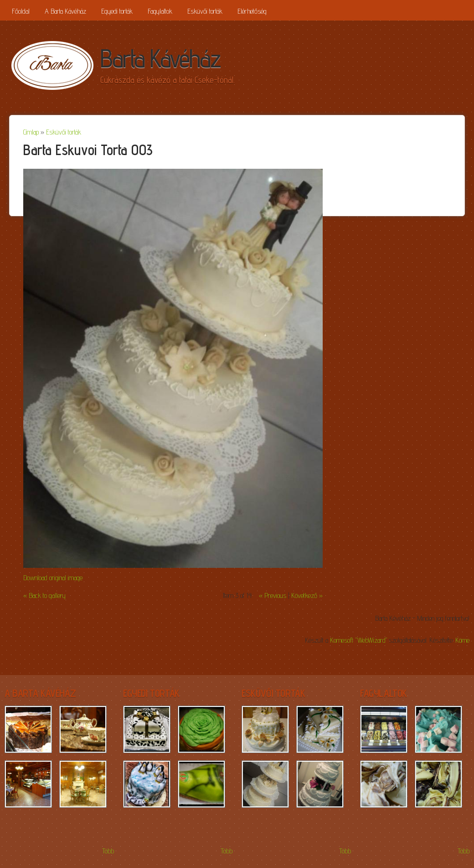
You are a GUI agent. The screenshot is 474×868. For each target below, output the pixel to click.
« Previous (273, 595)
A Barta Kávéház (65, 11)
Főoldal (21, 11)
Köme (462, 640)
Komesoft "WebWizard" (358, 640)
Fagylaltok (160, 11)
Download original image (53, 578)
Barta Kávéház (160, 58)
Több (108, 851)
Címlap (31, 132)
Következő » (307, 595)
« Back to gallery (44, 595)
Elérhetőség (252, 11)
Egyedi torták (117, 11)
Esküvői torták (205, 11)
